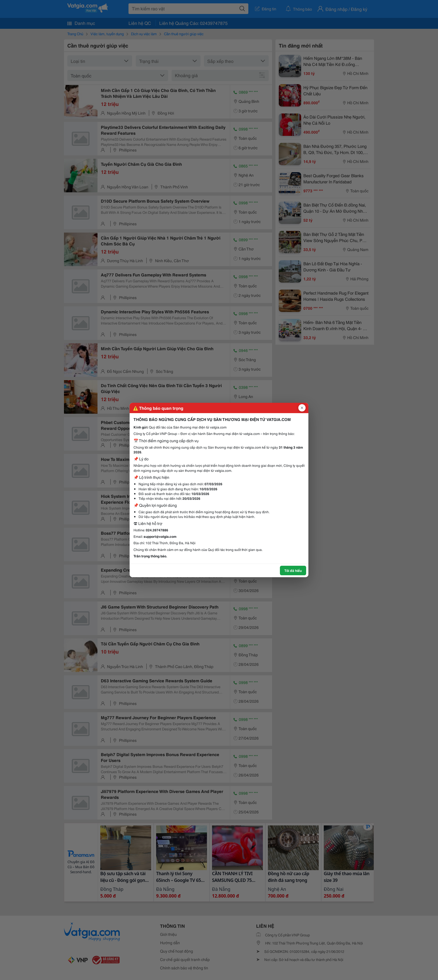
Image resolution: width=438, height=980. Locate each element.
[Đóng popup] (302, 408)
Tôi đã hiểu (293, 570)
